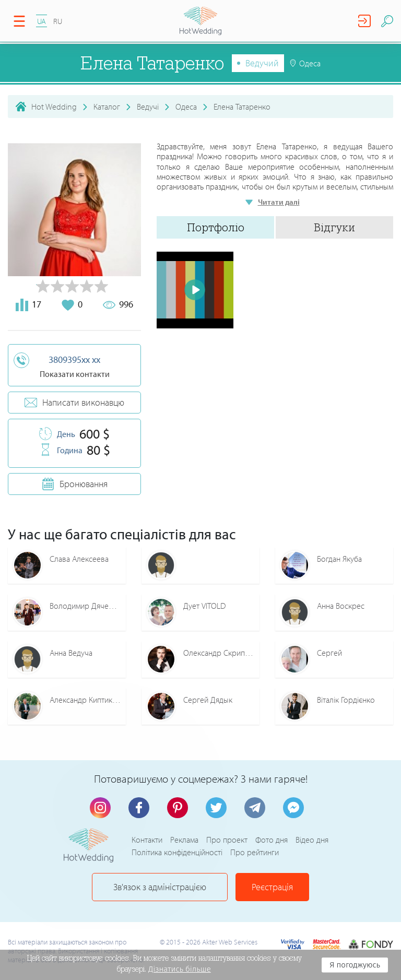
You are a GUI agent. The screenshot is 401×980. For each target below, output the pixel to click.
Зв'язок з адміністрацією (160, 887)
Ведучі (148, 107)
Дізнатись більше (180, 969)
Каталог (107, 107)
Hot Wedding (54, 107)
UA (42, 21)
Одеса (186, 107)
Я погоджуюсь (355, 965)
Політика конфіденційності (177, 852)
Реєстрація (272, 887)
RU (58, 21)
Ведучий (262, 63)
